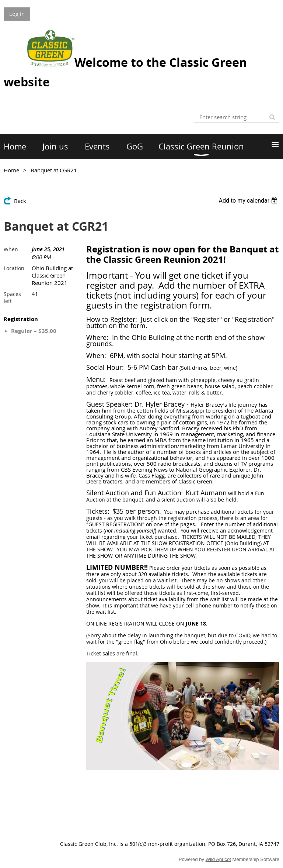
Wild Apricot (218, 859)
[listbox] (249, 201)
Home (11, 170)
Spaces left (12, 297)
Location (14, 268)
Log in (17, 14)
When (11, 249)
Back (20, 201)
